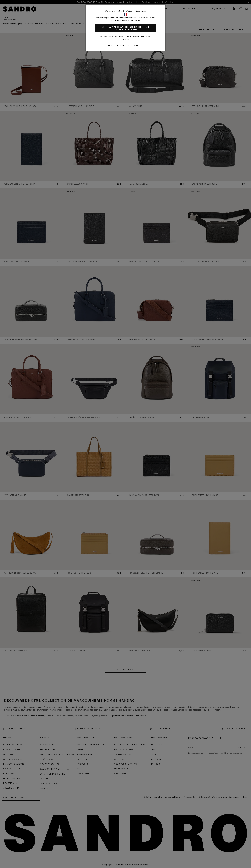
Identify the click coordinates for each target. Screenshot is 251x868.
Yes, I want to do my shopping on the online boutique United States (125, 28)
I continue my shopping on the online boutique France (126, 38)
